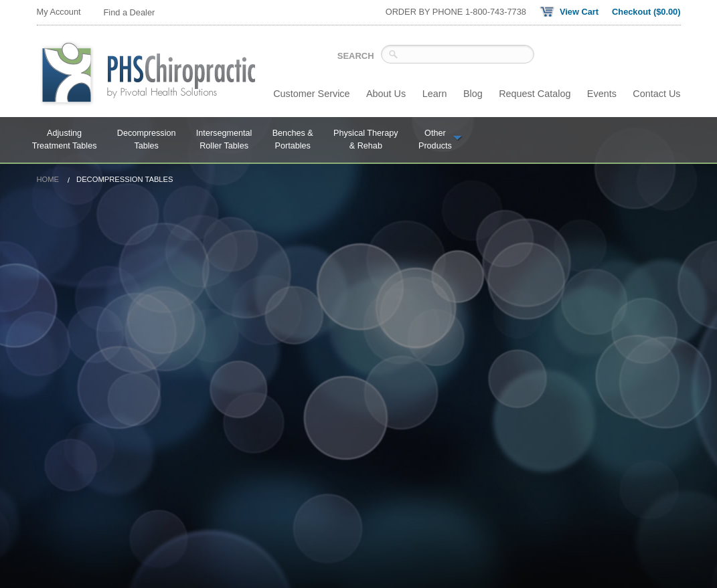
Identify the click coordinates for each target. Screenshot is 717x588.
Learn (435, 94)
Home (48, 180)
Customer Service (311, 94)
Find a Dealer (130, 12)
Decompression (147, 140)
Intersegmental (224, 140)
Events (602, 94)
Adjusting (65, 140)
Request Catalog (535, 94)
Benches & (293, 140)
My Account (59, 12)
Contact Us (656, 94)
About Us (386, 94)
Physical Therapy (366, 140)
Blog (473, 94)
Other (441, 140)
